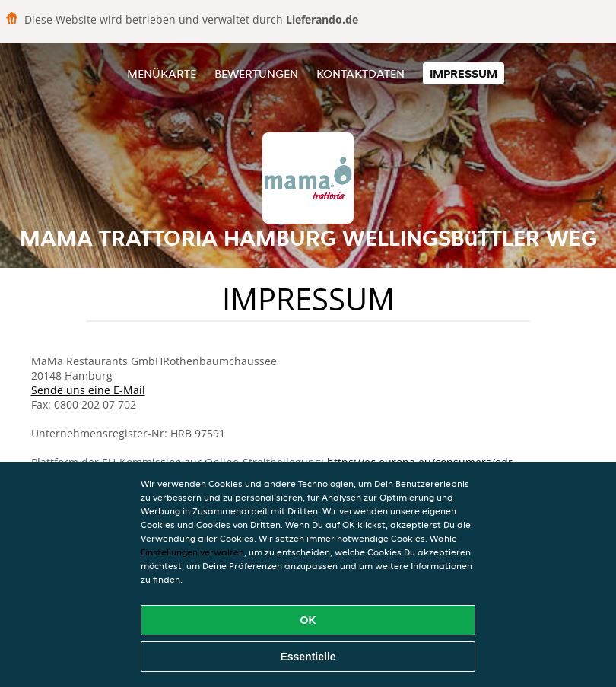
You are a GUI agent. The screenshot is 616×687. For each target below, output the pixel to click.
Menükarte (162, 73)
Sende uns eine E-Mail (88, 390)
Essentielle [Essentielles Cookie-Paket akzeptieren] (308, 657)
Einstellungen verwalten (192, 552)
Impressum (464, 73)
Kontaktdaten (360, 73)
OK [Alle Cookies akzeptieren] (308, 620)
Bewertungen (256, 73)
